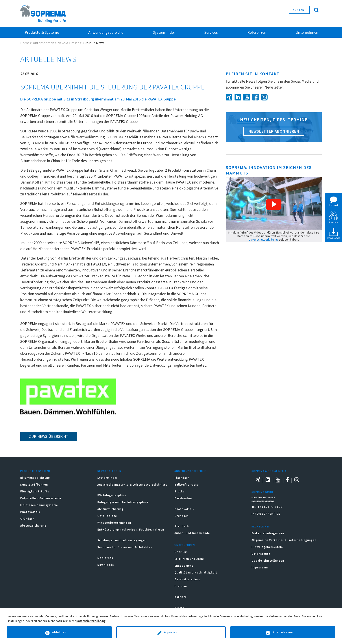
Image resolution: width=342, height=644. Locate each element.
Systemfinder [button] (164, 32)
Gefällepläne (107, 516)
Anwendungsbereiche (190, 471)
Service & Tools (109, 471)
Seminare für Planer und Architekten (125, 547)
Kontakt (299, 10)
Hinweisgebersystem (267, 547)
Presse (179, 608)
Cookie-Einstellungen (268, 561)
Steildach (182, 526)
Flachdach (182, 478)
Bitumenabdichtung (35, 478)
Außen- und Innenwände (192, 533)
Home (25, 43)
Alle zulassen (283, 632)
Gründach (27, 519)
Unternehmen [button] (307, 32)
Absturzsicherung (33, 526)
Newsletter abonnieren (274, 131)
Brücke (179, 491)
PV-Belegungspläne (112, 495)
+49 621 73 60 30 (270, 507)
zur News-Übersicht (49, 436)
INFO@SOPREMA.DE (266, 514)
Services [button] (211, 32)
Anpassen (171, 632)
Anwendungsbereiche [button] (106, 32)
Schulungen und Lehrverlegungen (122, 540)
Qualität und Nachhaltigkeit (196, 573)
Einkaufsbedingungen (268, 533)
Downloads (106, 565)
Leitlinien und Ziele (189, 559)
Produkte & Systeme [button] (42, 32)
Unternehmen (43, 43)
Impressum (260, 567)
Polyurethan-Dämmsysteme (41, 498)
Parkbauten (183, 498)
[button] (274, 204)
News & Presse (68, 43)
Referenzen (257, 32)
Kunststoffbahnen (34, 485)
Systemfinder (107, 478)
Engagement (184, 566)
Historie (181, 586)
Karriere (181, 597)
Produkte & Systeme (35, 471)
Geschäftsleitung (188, 579)
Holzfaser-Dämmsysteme (39, 505)
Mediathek (105, 558)
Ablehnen (59, 632)
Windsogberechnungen (114, 523)
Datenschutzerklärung (263, 239)
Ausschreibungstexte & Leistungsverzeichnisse (132, 485)
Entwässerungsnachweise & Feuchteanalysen (131, 530)
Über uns (181, 552)
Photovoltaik (30, 512)
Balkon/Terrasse (187, 485)
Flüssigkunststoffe (35, 491)
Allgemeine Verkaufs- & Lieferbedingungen (284, 540)
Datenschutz (261, 554)
